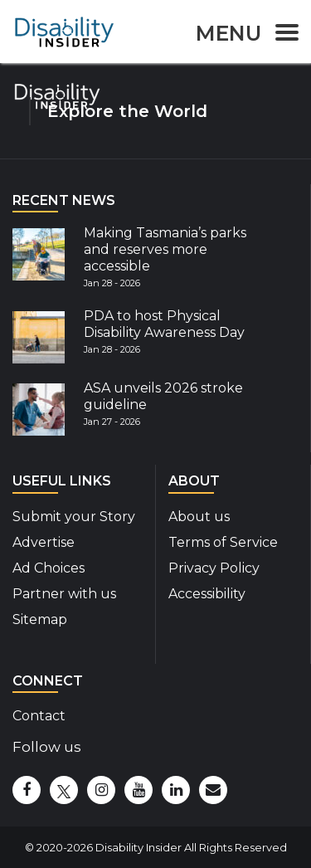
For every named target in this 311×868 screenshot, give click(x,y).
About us (199, 517)
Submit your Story (74, 517)
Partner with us (64, 594)
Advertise (44, 542)
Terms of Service (223, 542)
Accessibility (207, 594)
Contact (39, 716)
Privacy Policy (214, 568)
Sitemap (40, 619)
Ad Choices (49, 568)
